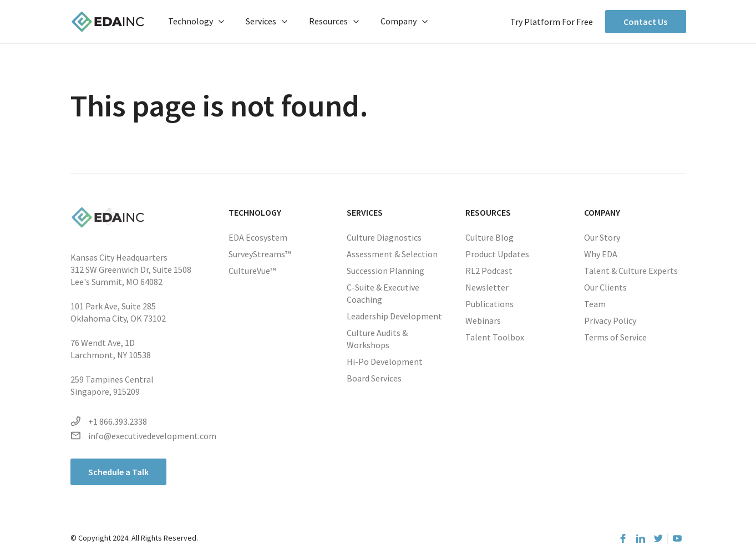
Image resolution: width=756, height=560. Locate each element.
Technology (196, 21)
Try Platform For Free (552, 22)
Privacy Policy (610, 320)
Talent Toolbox (495, 337)
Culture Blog (489, 237)
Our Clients (605, 287)
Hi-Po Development (385, 362)
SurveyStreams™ (260, 254)
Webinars (483, 320)
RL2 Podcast (489, 271)
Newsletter (487, 287)
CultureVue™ (252, 271)
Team (595, 304)
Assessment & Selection (392, 254)
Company (404, 21)
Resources (334, 21)
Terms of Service (615, 337)
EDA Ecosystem (258, 237)
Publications (489, 304)
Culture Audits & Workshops (377, 339)
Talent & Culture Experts (631, 271)
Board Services (374, 378)
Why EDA (601, 254)
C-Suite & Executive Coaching (383, 293)
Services (267, 21)
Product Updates (497, 254)
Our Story (602, 237)
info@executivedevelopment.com (143, 436)
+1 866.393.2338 (109, 421)
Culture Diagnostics (384, 237)
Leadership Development (394, 316)
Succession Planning (385, 271)
